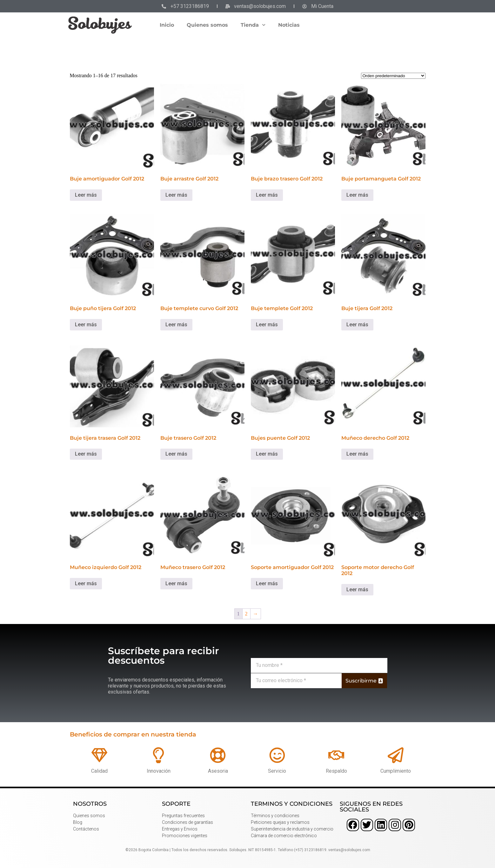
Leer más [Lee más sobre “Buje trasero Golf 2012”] (176, 454)
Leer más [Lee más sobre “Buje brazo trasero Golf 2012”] (267, 195)
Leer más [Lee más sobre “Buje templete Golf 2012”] (267, 325)
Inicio (167, 25)
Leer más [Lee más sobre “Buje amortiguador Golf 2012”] (86, 195)
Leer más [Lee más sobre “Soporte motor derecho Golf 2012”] (357, 590)
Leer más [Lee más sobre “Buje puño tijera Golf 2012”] (86, 325)
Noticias (289, 25)
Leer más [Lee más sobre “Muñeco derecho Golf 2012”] (357, 454)
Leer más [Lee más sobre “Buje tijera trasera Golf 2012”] (86, 454)
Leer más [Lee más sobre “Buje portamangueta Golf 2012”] (357, 195)
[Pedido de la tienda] (393, 76)
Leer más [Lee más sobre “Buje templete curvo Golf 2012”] (176, 325)
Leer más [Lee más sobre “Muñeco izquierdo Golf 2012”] (86, 583)
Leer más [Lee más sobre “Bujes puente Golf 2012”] (267, 454)
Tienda (253, 25)
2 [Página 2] (246, 614)
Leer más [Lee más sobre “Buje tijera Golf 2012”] (357, 325)
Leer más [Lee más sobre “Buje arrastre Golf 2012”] (176, 195)
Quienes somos (207, 25)
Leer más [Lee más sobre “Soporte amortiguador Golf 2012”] (267, 583)
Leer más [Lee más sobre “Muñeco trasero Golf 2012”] (176, 583)
